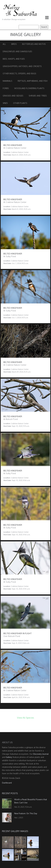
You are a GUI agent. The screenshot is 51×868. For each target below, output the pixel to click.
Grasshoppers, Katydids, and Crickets (22, 66)
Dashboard (7, 783)
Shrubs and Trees (38, 96)
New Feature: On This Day (26, 813)
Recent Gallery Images (15, 831)
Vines (5, 103)
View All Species (26, 718)
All (4, 44)
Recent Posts (10, 793)
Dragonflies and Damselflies (17, 51)
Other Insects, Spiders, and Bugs (19, 73)
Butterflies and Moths (34, 44)
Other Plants (20, 103)
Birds (14, 44)
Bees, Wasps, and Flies (14, 59)
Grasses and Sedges (13, 96)
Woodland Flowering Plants (29, 88)
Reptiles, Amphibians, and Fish (33, 81)
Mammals (7, 81)
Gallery (9, 757)
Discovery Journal (41, 754)
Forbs (6, 88)
